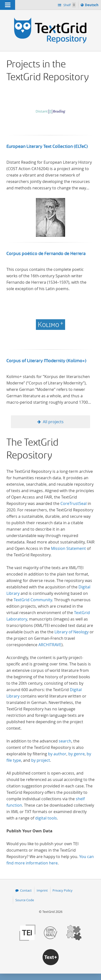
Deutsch (92, 6)
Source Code (25, 900)
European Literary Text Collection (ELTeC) (47, 146)
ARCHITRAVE (50, 645)
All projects (53, 422)
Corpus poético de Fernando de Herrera (46, 254)
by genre (76, 754)
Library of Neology (72, 632)
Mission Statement (68, 548)
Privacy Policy (63, 890)
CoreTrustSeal (74, 503)
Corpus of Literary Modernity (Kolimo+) (46, 361)
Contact (26, 890)
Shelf (69, 5)
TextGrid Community (33, 600)
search (65, 741)
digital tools (46, 818)
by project (41, 760)
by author (57, 754)
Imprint (42, 890)
